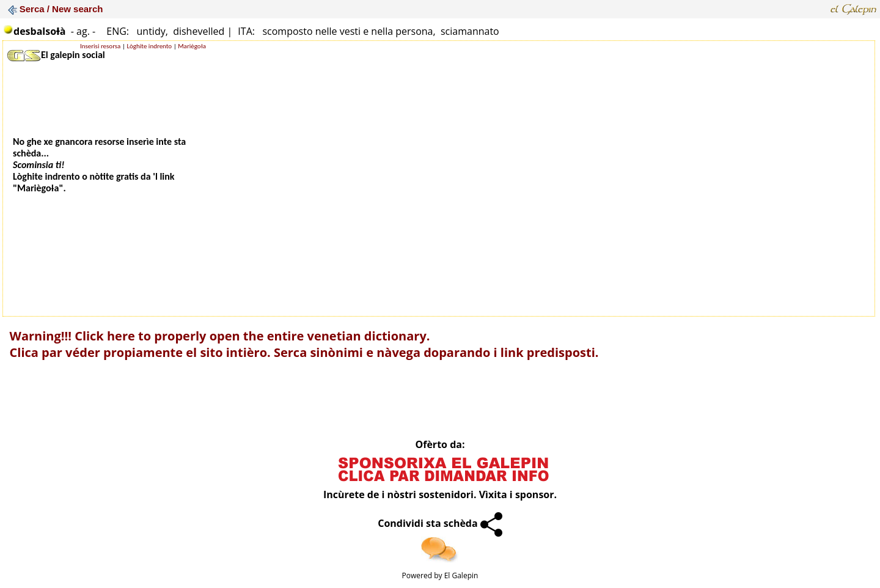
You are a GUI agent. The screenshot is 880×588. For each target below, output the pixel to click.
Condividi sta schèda (440, 523)
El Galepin (461, 575)
